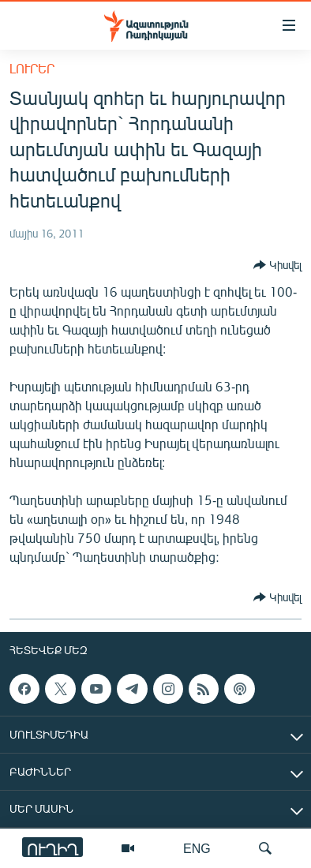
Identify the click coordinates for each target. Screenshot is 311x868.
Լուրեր (32, 68)
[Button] (277, 265)
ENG (197, 848)
